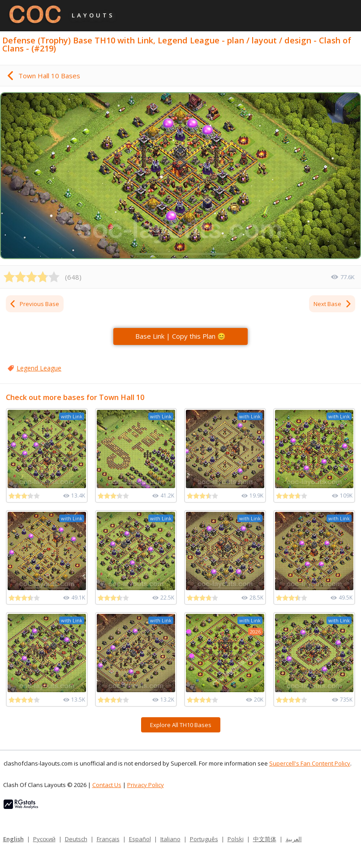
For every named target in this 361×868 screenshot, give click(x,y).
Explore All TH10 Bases (181, 725)
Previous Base (34, 304)
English (13, 839)
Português (204, 839)
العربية (294, 839)
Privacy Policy (146, 785)
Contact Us (107, 785)
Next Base (333, 304)
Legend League (39, 368)
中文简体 (265, 839)
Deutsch (76, 839)
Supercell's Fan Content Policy (310, 763)
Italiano (170, 839)
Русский (44, 839)
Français (108, 839)
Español (140, 839)
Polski (236, 839)
